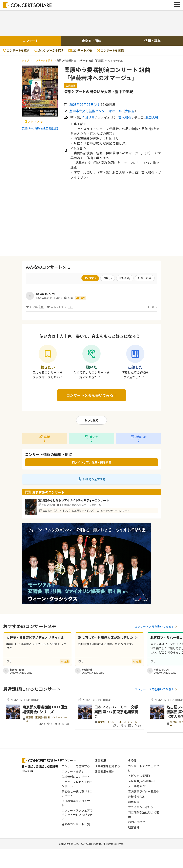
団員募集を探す (105, 771)
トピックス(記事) (139, 776)
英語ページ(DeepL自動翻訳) (40, 128)
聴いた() (125, 278)
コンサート (30, 41)
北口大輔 (152, 117)
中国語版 (27, 771)
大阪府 (130, 111)
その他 (132, 760)
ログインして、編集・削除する (92, 462)
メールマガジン (138, 786)
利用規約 (134, 802)
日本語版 (27, 766)
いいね (35, 307)
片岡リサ (88, 117)
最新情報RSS (136, 797)
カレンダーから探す (49, 50)
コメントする (60, 307)
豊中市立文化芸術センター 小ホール (96, 111)
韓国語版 (52, 766)
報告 (152, 307)
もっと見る (91, 420)
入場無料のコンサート (76, 777)
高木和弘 (125, 117)
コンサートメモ (80, 50)
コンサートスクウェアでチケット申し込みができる (77, 815)
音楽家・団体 (91, 41)
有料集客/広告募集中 (141, 781)
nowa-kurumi (46, 294)
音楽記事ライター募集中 (144, 791)
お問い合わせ (137, 822)
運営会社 (134, 827)
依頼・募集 (152, 41)
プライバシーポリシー (142, 807)
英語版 (40, 766)
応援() (108, 278)
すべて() (90, 278)
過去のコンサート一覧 (76, 824)
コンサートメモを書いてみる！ (92, 395)
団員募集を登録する (107, 766)
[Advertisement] (91, 22)
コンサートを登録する (76, 766)
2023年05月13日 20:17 (49, 298)
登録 (110, 50)
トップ (25, 60)
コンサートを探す (16, 50)
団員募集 (100, 760)
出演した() (145, 278)
